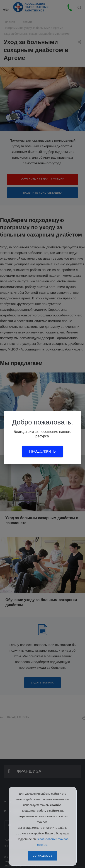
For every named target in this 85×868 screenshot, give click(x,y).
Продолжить (42, 451)
